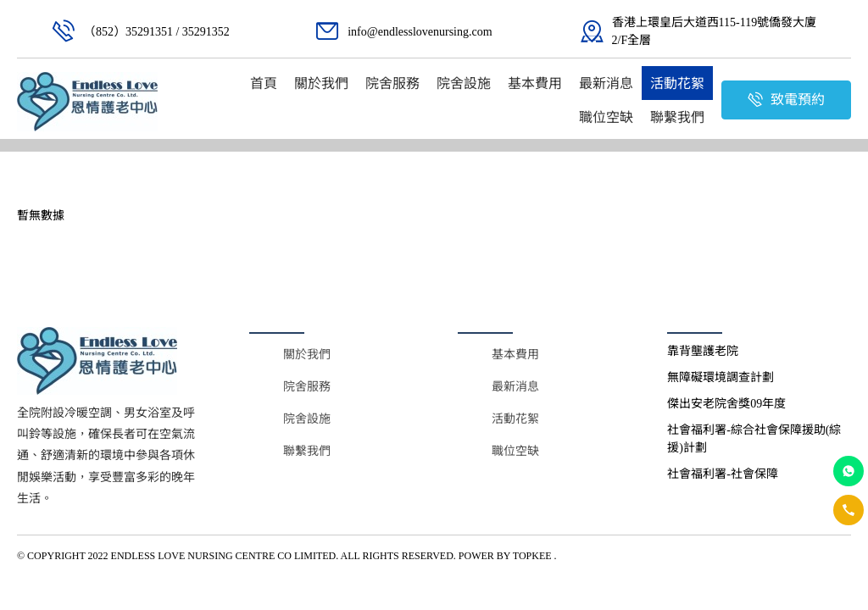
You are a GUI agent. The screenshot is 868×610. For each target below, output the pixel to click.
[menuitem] (264, 83)
